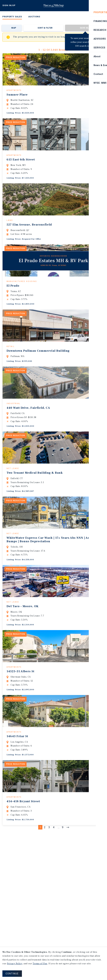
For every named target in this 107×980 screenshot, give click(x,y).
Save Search (87, 28)
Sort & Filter (45, 28)
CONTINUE (12, 974)
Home (54, 6)
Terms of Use (40, 964)
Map (14, 28)
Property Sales (12, 17)
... (59, 868)
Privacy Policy (15, 964)
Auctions (34, 17)
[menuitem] (12, 17)
